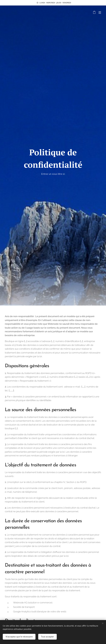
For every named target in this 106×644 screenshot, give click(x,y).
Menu (100, 13)
